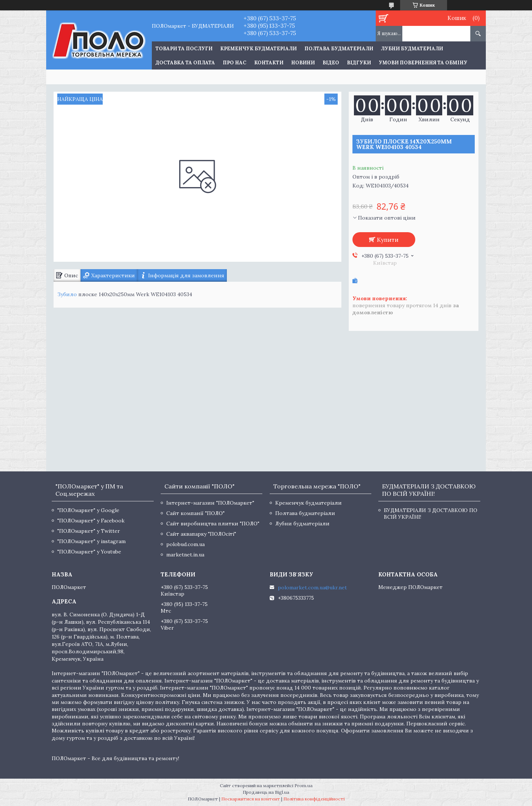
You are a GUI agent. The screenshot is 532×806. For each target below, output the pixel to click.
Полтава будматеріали (339, 49)
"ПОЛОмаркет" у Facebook (91, 521)
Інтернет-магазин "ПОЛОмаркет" (210, 503)
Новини (303, 63)
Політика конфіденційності (314, 799)
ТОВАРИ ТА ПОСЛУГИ (184, 49)
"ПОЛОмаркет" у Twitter (89, 531)
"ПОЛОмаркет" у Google (88, 510)
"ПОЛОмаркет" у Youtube (89, 552)
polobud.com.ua (185, 544)
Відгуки (359, 63)
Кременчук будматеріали (258, 49)
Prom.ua (303, 785)
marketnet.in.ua (185, 555)
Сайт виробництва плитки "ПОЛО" (213, 524)
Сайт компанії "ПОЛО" (195, 513)
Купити (388, 240)
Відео (331, 63)
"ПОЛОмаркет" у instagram (91, 541)
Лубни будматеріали (412, 49)
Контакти (269, 63)
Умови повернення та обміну (423, 63)
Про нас (235, 63)
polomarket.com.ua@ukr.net (312, 587)
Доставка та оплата (185, 63)
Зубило (67, 294)
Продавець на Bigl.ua (266, 792)
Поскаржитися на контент (251, 799)
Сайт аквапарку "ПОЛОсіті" (201, 534)
